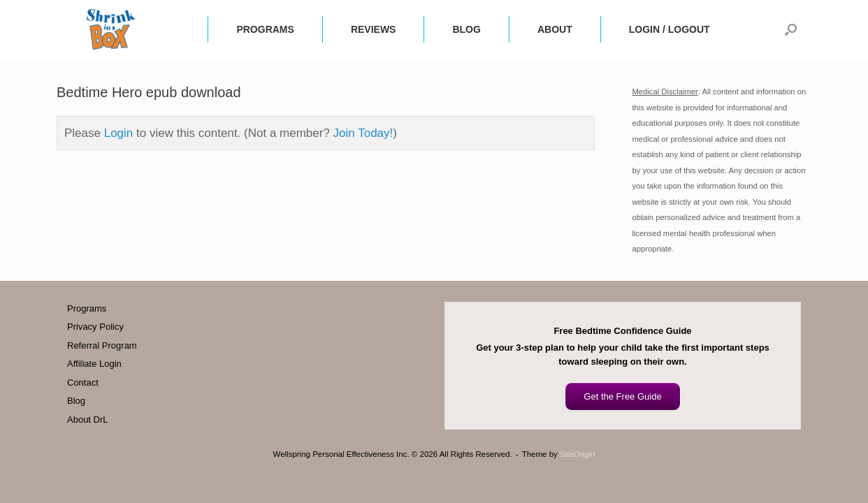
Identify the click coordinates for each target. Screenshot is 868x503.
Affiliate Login (94, 364)
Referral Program (102, 345)
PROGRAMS (265, 29)
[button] (791, 29)
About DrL (88, 420)
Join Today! (363, 133)
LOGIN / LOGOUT (670, 29)
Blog (76, 401)
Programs (87, 308)
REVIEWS (374, 29)
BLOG (466, 29)
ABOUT (555, 29)
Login (119, 133)
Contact (83, 382)
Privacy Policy (95, 327)
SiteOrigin (578, 454)
